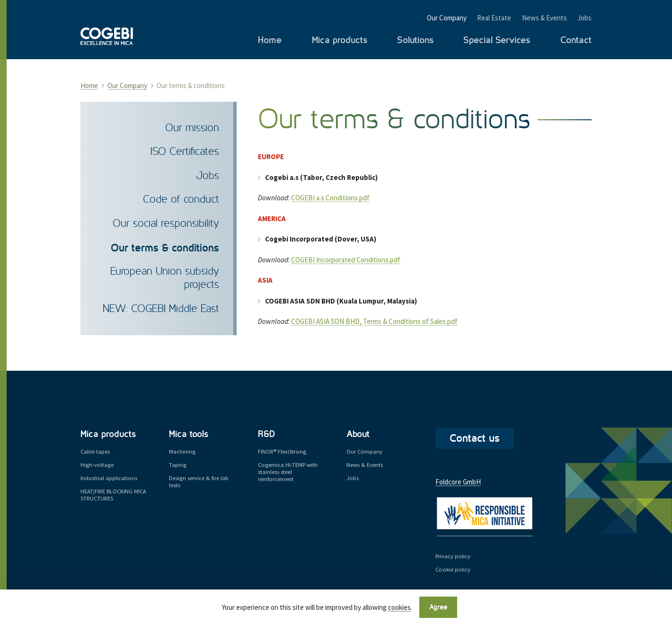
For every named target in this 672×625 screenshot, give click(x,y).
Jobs (584, 18)
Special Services (497, 40)
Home (270, 40)
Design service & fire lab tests (199, 481)
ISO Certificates (185, 152)
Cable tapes (95, 451)
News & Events (544, 18)
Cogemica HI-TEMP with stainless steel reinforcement (288, 472)
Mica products (340, 40)
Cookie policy (453, 569)
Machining (182, 451)
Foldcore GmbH (458, 482)
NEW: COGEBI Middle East (161, 309)
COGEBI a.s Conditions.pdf (330, 198)
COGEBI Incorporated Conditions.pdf (346, 260)
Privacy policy (453, 556)
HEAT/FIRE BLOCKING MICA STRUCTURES (113, 495)
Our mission (192, 128)
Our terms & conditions (165, 248)
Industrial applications (109, 478)
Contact (576, 40)
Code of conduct (181, 200)
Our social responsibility (166, 224)
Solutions (415, 40)
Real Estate (494, 18)
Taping (178, 464)
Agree (438, 607)
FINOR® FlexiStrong (282, 451)
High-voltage (97, 464)
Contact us (475, 438)
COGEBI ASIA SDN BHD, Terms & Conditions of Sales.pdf (374, 321)
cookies (399, 607)
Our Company (447, 18)
